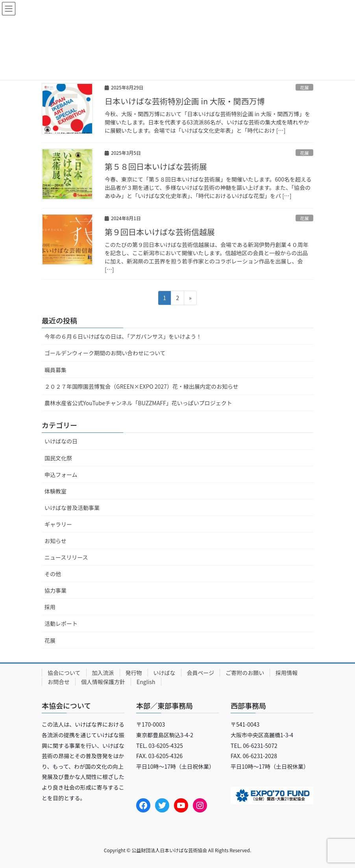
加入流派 (103, 673)
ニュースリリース (66, 557)
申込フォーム (61, 475)
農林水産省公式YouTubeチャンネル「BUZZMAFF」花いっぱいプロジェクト (138, 403)
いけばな (165, 673)
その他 (53, 574)
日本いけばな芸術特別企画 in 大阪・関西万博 (185, 101)
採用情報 (287, 673)
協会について (64, 673)
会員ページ (201, 673)
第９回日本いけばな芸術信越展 (160, 232)
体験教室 (55, 491)
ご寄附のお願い (245, 673)
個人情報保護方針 (103, 682)
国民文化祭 (58, 458)
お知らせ (55, 541)
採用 (50, 607)
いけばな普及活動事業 (72, 508)
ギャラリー (58, 524)
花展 (304, 87)
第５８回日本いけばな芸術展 (156, 166)
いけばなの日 (61, 441)
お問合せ (59, 682)
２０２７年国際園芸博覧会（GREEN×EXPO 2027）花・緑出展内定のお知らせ (141, 386)
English (146, 682)
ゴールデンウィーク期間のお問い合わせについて (105, 353)
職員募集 (55, 370)
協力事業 (55, 590)
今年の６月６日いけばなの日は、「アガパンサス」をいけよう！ (123, 336)
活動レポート (61, 623)
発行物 (134, 673)
